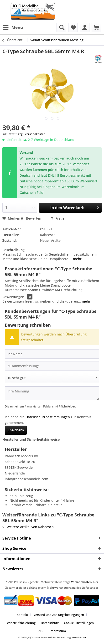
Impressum (58, 631)
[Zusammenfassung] (52, 366)
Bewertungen (13, 297)
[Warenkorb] (96, 27)
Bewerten (31, 218)
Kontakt (22, 615)
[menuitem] (13, 27)
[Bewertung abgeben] (52, 378)
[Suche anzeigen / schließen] (61, 27)
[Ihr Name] (52, 354)
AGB (41, 631)
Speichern (16, 430)
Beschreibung (13, 250)
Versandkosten (81, 582)
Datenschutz (50, 623)
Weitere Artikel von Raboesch (28, 527)
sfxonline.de (79, 637)
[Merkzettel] (73, 27)
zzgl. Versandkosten (32, 134)
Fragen (59, 218)
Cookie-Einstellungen (79, 623)
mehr (77, 259)
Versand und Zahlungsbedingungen (59, 615)
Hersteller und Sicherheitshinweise (31, 439)
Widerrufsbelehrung (21, 623)
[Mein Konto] (85, 27)
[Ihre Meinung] (52, 393)
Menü (13, 27)
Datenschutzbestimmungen (48, 417)
